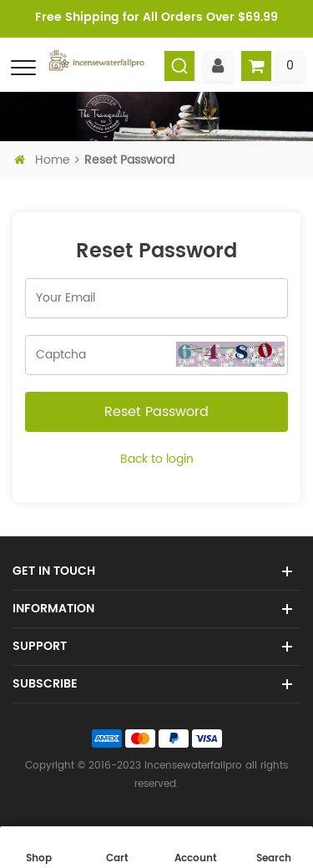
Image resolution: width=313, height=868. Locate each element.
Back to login (157, 459)
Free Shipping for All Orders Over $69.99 (156, 17)
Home (44, 160)
